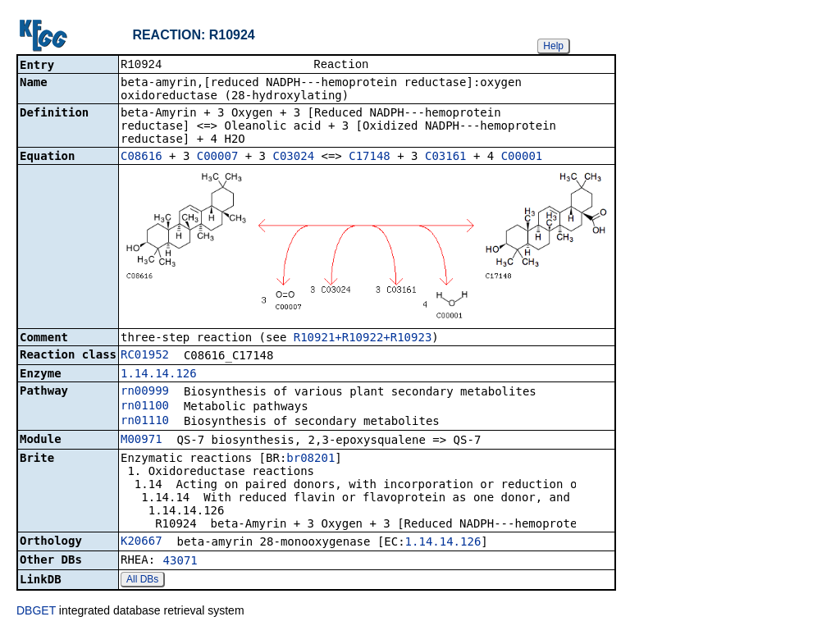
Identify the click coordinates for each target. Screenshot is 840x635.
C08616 (142, 158)
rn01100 (145, 407)
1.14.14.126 (159, 375)
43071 (180, 562)
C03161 (446, 158)
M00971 (142, 441)
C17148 (370, 158)
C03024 (293, 158)
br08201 (310, 459)
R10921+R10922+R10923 (363, 339)
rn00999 (145, 392)
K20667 (142, 542)
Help (553, 46)
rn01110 (145, 422)
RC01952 (145, 356)
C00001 (522, 158)
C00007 (218, 158)
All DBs (142, 581)
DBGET (36, 612)
